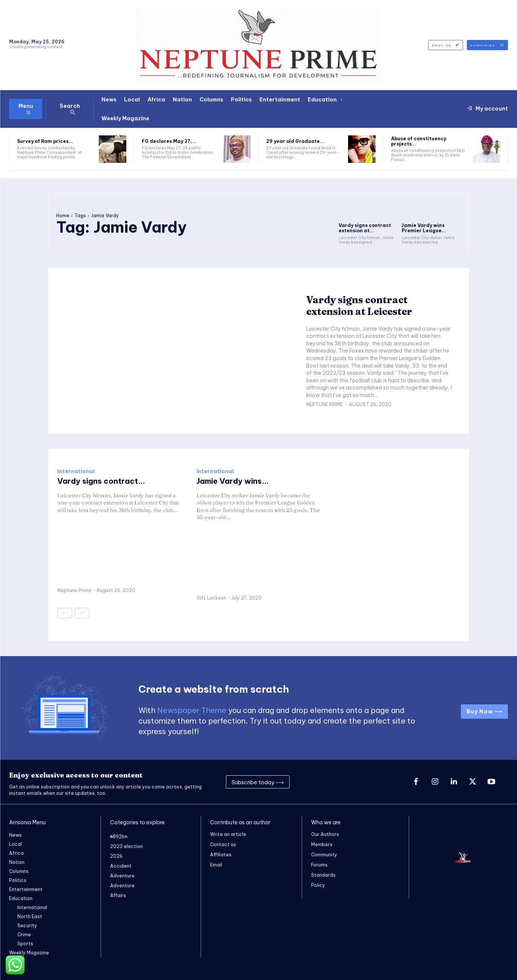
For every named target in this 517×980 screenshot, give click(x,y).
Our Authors (325, 834)
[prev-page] (65, 613)
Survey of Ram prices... (45, 141)
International (76, 471)
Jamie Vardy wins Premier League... (424, 228)
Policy (318, 885)
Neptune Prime (324, 404)
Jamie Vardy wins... (233, 481)
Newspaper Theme (192, 710)
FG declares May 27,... (169, 141)
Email (216, 865)
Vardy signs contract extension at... (365, 228)
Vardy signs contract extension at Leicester (359, 306)
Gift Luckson (211, 598)
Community (324, 855)
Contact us (223, 844)
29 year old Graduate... (295, 141)
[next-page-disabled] (82, 613)
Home (63, 215)
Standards (323, 875)
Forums (319, 865)
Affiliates (221, 855)
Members (322, 844)
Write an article (228, 834)
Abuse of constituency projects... (419, 141)
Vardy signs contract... (101, 481)
